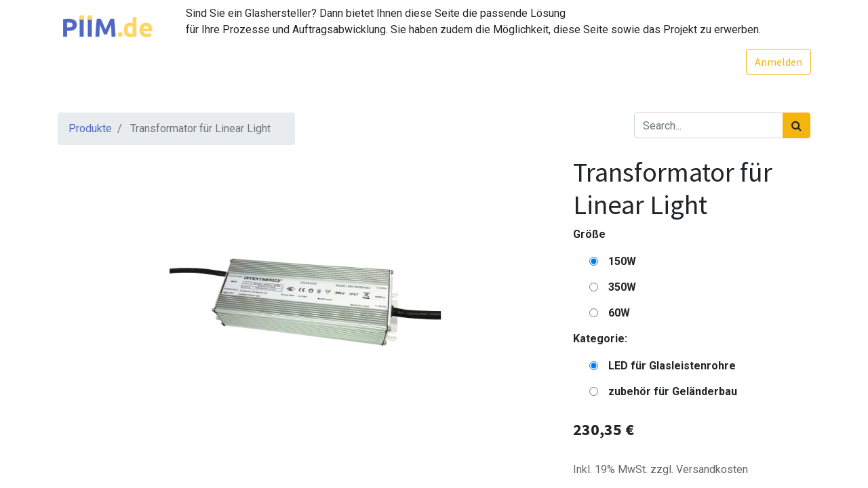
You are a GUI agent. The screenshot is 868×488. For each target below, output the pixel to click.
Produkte (90, 128)
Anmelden (778, 62)
